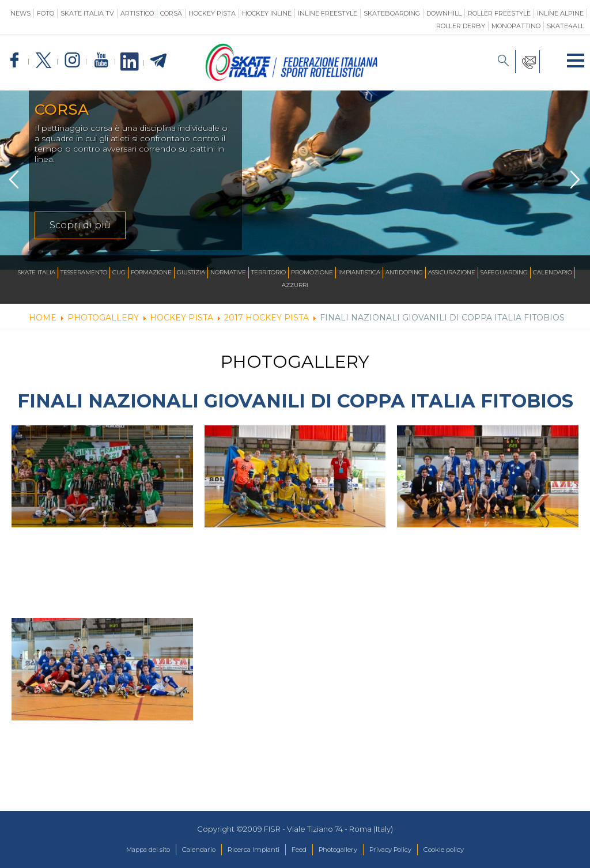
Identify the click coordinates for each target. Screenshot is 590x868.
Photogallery (344, 850)
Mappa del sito (122, 850)
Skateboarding (392, 13)
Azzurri (295, 286)
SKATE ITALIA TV (87, 13)
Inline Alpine (560, 13)
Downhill (444, 13)
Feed (298, 850)
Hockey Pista (212, 13)
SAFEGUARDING (504, 273)
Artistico (137, 13)
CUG (119, 273)
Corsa (171, 13)
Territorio (268, 273)
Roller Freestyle (499, 13)
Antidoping (404, 273)
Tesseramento (84, 273)
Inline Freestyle (328, 13)
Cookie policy (469, 850)
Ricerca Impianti (246, 850)
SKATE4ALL (566, 26)
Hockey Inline (267, 13)
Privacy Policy (406, 850)
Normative (228, 273)
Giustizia (191, 273)
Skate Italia (37, 273)
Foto (46, 13)
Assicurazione (452, 273)
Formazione (151, 273)
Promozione (312, 273)
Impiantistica (359, 273)
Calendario (553, 273)
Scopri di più (80, 225)
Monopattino (516, 26)
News (20, 13)
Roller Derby (461, 26)
